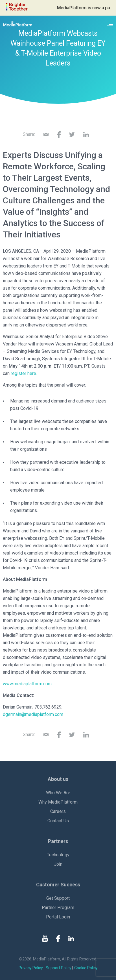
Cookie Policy (86, 968)
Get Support (58, 898)
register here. (24, 373)
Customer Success (58, 885)
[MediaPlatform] (18, 24)
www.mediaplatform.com (27, 684)
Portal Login (58, 917)
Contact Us (58, 821)
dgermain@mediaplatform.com (33, 714)
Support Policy (59, 968)
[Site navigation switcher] (110, 24)
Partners (58, 841)
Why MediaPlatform (58, 802)
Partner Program (58, 908)
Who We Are (58, 793)
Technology (58, 855)
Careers (58, 811)
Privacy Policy (31, 968)
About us (58, 779)
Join (58, 864)
